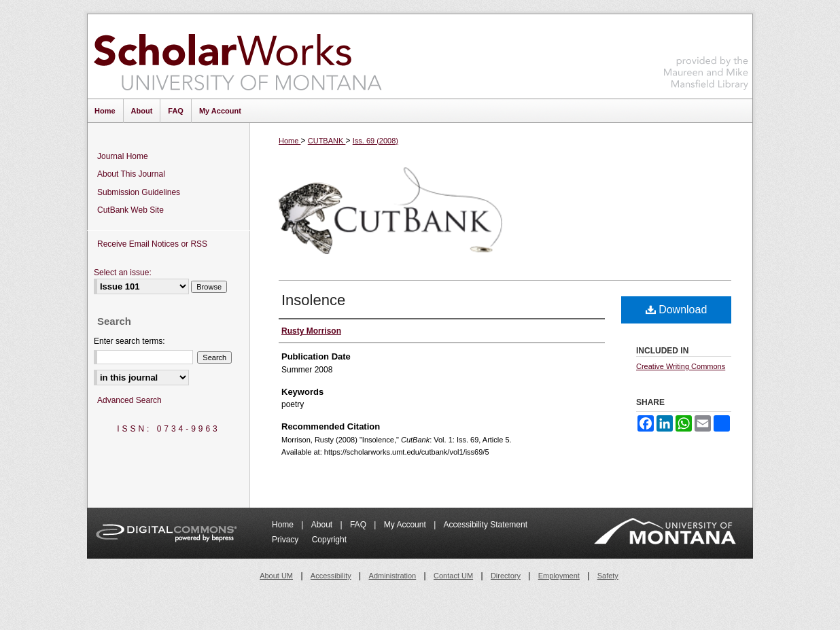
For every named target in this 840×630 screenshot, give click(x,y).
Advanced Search (129, 400)
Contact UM (453, 576)
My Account (406, 525)
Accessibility (331, 576)
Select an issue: (123, 273)
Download (677, 310)
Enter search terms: (129, 341)
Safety (608, 576)
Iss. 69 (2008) (375, 141)
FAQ (359, 525)
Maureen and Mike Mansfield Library (706, 54)
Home (290, 141)
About (323, 525)
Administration (393, 576)
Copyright (329, 540)
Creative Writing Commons (681, 366)
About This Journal (131, 174)
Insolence (313, 300)
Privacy (286, 540)
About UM (276, 576)
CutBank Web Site (130, 210)
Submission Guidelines (139, 192)
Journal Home (123, 156)
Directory (506, 576)
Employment (559, 576)
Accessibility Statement (486, 525)
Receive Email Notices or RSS (152, 244)
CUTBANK (327, 141)
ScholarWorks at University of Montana (238, 56)
